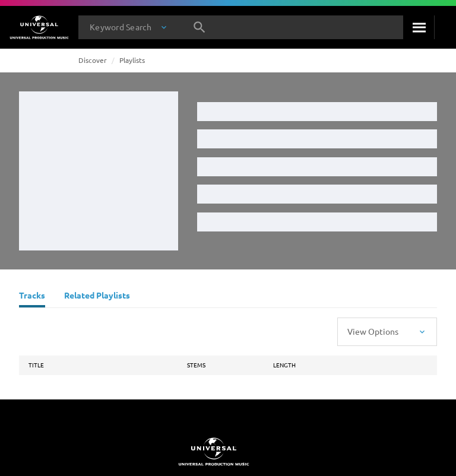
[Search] (419, 27)
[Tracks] (32, 297)
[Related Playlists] (97, 297)
